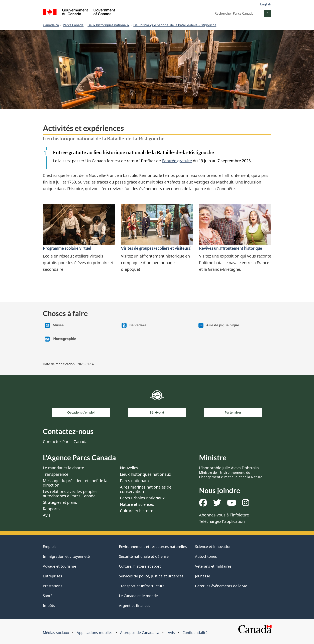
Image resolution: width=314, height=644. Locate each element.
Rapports (51, 509)
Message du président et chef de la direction (75, 483)
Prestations (53, 586)
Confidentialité (195, 633)
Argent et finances (135, 605)
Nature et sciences (137, 504)
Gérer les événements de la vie (221, 586)
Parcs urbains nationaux (142, 498)
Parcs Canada (73, 25)
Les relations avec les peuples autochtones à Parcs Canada (70, 494)
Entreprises (52, 576)
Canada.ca (51, 25)
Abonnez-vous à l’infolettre (224, 515)
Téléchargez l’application (222, 521)
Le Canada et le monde (138, 596)
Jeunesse (203, 576)
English (266, 4)
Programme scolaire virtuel (67, 248)
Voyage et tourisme (59, 566)
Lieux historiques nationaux (108, 25)
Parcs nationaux (135, 481)
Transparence (56, 474)
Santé (48, 596)
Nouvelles (129, 468)
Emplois (50, 547)
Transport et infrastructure (142, 586)
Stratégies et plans (60, 502)
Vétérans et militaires (213, 566)
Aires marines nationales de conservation (146, 489)
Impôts (49, 605)
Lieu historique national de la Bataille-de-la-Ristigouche (175, 25)
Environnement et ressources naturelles (153, 547)
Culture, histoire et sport (140, 566)
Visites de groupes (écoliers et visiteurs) (156, 248)
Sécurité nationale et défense (144, 556)
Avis (47, 515)
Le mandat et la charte (63, 468)
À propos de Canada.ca (140, 633)
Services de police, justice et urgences (151, 576)
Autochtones (206, 556)
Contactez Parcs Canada (65, 442)
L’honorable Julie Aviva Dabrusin (231, 472)
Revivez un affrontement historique (231, 248)
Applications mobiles (95, 633)
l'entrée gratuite (177, 161)
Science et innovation (213, 547)
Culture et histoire (137, 511)
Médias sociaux (56, 633)
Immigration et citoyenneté (66, 556)
